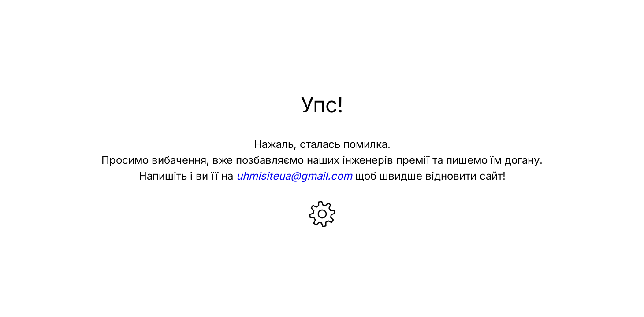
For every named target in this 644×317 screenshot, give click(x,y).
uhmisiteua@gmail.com (294, 176)
